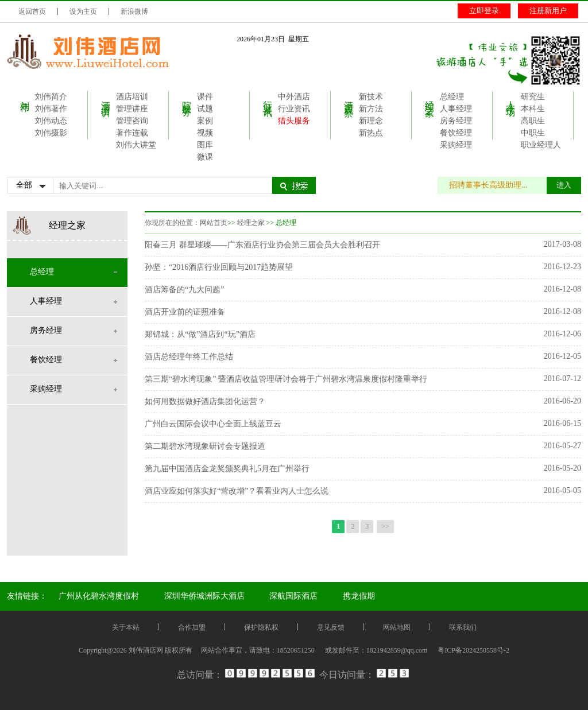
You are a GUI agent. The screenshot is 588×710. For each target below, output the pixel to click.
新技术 (371, 97)
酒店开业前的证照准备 (185, 312)
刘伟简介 (51, 97)
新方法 (371, 109)
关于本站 (126, 627)
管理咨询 (132, 121)
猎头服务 (294, 121)
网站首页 (214, 223)
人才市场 (511, 98)
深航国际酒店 (293, 596)
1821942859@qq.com (397, 650)
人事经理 (456, 109)
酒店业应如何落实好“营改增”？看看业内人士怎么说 (237, 491)
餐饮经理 (456, 133)
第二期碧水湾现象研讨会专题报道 (205, 446)
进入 (564, 185)
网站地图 (397, 627)
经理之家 (430, 98)
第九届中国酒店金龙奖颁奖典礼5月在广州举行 (227, 469)
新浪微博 (134, 11)
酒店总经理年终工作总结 (189, 357)
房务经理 (456, 121)
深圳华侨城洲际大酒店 (204, 596)
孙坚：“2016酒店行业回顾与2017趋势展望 (219, 267)
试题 (205, 109)
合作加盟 (192, 627)
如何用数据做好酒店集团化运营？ (205, 401)
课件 (205, 97)
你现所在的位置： (172, 223)
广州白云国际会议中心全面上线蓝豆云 (213, 424)
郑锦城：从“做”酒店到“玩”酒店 (200, 334)
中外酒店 (294, 97)
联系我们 (463, 627)
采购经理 (456, 145)
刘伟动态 (51, 121)
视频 (205, 133)
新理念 (371, 121)
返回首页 (32, 11)
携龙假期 (359, 596)
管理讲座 (132, 109)
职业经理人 (541, 145)
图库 (205, 145)
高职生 (533, 121)
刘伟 (25, 96)
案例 (205, 121)
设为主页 (83, 11)
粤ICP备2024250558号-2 (473, 650)
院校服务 (187, 98)
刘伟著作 (51, 109)
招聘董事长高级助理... (494, 185)
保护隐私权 (261, 627)
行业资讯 (268, 98)
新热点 (371, 133)
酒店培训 (106, 98)
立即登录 (484, 11)
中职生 (533, 133)
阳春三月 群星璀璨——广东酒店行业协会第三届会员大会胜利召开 (262, 245)
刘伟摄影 (51, 133)
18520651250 (296, 650)
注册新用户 (548, 11)
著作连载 (132, 133)
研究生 (533, 97)
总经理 (452, 97)
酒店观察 (349, 98)
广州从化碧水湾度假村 (99, 596)
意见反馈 (331, 627)
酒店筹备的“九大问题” (184, 290)
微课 (205, 157)
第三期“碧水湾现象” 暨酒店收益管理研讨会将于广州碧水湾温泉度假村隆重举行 (286, 379)
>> (385, 526)
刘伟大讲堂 (136, 145)
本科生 (533, 109)
